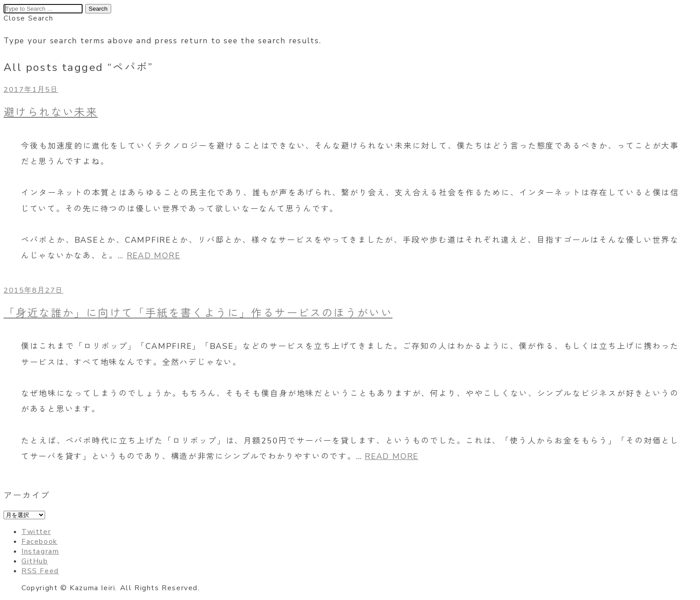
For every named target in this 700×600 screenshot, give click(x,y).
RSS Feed (40, 571)
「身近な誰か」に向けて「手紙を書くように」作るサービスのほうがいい (198, 313)
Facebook (40, 542)
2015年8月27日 (33, 290)
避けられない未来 (51, 112)
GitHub (35, 561)
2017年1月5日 (31, 90)
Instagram (40, 551)
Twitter (36, 532)
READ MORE (154, 256)
